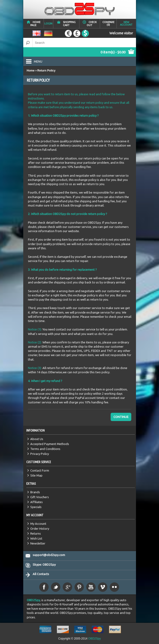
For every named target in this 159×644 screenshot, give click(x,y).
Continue (121, 417)
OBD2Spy (33, 600)
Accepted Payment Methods (50, 444)
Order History (40, 529)
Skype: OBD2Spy (44, 564)
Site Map (36, 475)
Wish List (36, 538)
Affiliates (37, 502)
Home (31, 71)
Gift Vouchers (40, 497)
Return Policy (46, 71)
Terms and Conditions (45, 449)
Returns (36, 533)
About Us (37, 439)
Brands (35, 492)
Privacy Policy (40, 454)
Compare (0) (108, 23)
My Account (38, 524)
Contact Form (40, 470)
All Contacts (41, 574)
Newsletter (38, 543)
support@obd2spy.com (49, 555)
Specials (36, 507)
